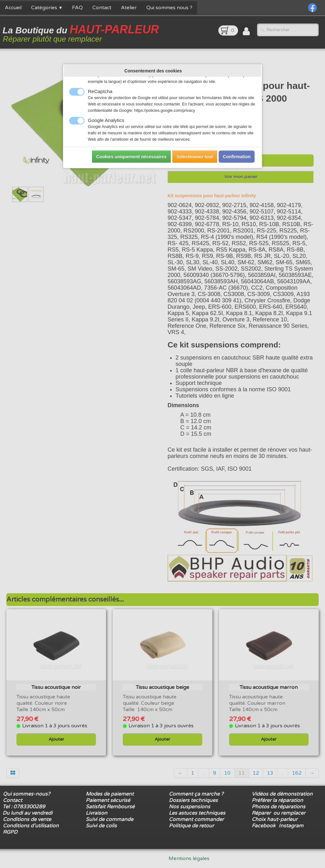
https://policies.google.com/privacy (165, 111)
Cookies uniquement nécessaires (131, 157)
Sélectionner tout (195, 157)
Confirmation (237, 157)
